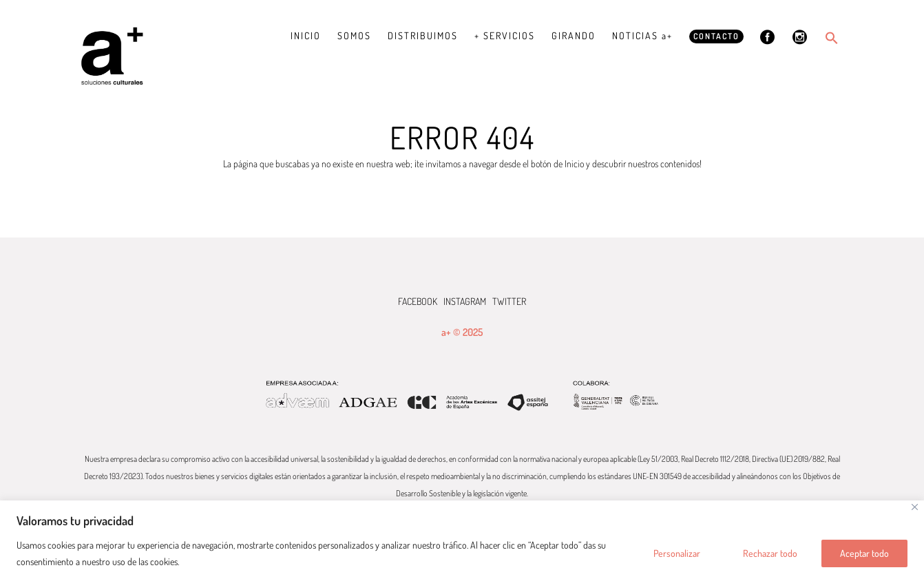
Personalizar (677, 553)
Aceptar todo (864, 553)
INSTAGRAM (465, 301)
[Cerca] (915, 507)
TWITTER (509, 301)
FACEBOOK (418, 301)
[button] (832, 38)
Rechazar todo (770, 553)
